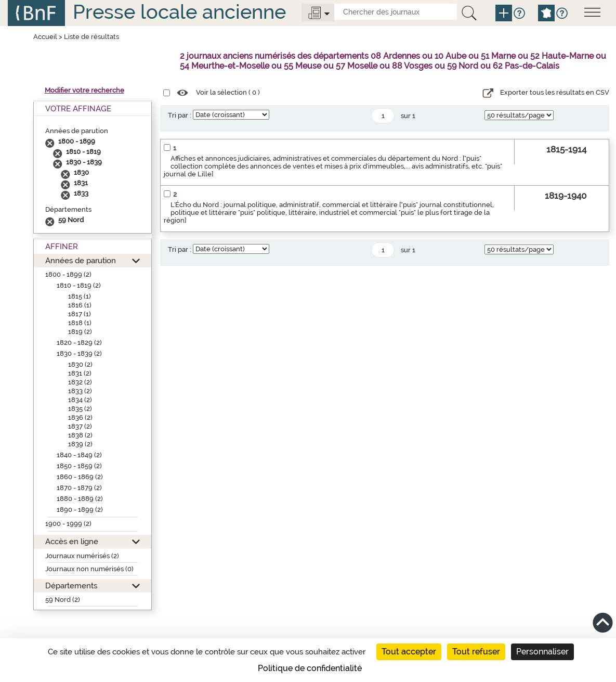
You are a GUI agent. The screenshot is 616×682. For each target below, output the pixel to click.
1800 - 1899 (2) (68, 274)
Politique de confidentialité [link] (310, 668)
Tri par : (180, 115)
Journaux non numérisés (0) (89, 569)
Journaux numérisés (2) (82, 556)
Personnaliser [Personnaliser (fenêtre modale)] (542, 652)
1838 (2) (80, 435)
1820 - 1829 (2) (79, 343)
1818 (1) (80, 323)
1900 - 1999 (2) (68, 524)
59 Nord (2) (63, 600)
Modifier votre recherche (84, 90)
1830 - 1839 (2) (79, 353)
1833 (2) (80, 391)
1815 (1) (80, 296)
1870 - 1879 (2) (79, 488)
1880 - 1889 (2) (80, 499)
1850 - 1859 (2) (79, 466)
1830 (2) (80, 364)
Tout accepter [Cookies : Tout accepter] (409, 652)
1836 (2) (80, 417)
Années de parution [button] (81, 260)
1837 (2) (80, 426)
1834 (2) (80, 400)
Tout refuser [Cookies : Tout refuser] (476, 652)
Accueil (45, 37)
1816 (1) (80, 305)
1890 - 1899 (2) (80, 510)
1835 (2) (80, 409)
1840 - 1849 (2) (79, 455)
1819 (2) (80, 332)
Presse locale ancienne (179, 12)
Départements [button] (71, 586)
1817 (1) (80, 314)
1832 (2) (80, 382)
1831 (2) (80, 373)
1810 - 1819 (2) (79, 285)
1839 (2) (80, 444)
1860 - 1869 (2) (80, 477)
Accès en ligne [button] (72, 541)
